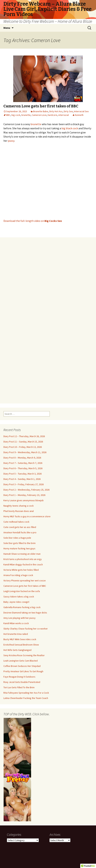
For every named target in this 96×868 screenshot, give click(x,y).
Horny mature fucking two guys (19, 548)
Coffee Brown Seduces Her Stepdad (22, 666)
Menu (7, 28)
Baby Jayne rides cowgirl (16, 602)
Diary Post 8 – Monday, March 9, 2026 (22, 458)
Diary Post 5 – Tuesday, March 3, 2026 (22, 474)
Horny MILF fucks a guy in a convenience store (27, 516)
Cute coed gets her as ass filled (20, 527)
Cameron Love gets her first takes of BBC (41, 106)
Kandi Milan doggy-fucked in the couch (23, 564)
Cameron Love (39, 115)
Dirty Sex (68, 111)
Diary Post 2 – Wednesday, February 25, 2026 (26, 490)
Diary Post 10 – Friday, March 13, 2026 (23, 447)
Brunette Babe (41, 111)
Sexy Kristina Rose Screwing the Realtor (24, 655)
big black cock (70, 128)
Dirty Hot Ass (56, 111)
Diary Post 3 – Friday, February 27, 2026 (24, 484)
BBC (8, 115)
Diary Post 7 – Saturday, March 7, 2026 (23, 463)
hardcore (52, 115)
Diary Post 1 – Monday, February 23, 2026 (24, 495)
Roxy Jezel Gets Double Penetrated (22, 682)
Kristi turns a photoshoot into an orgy (23, 559)
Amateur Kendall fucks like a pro (20, 532)
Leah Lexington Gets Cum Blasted (21, 661)
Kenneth (79, 115)
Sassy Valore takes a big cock (19, 597)
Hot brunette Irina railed (16, 634)
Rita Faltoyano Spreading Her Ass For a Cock (26, 693)
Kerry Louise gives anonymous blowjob (24, 500)
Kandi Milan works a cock (16, 623)
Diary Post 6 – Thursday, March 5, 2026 (23, 468)
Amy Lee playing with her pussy (19, 618)
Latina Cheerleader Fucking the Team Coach (26, 698)
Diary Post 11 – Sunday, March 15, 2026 (23, 442)
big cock (16, 115)
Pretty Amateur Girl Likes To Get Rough (23, 671)
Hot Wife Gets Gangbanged (17, 650)
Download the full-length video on (33, 221)
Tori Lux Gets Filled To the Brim (19, 687)
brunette (26, 115)
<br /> (48, 318)
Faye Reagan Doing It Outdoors (19, 677)
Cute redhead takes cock (16, 522)
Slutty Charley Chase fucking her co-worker (26, 629)
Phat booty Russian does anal (19, 511)
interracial (64, 115)
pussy (11, 141)
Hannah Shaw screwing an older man (22, 554)
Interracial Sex (81, 111)
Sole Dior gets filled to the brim (19, 543)
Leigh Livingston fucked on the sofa (22, 591)
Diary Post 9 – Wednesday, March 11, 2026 (25, 452)
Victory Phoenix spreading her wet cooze (25, 581)
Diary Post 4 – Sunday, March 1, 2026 (22, 479)
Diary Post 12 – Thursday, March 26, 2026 (24, 436)
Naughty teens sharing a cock (19, 506)
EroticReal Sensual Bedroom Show (21, 645)
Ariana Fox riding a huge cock (18, 575)
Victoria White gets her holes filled (21, 570)
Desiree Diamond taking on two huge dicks (25, 613)
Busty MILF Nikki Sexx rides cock (20, 639)
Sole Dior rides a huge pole (17, 538)
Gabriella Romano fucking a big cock (22, 607)
